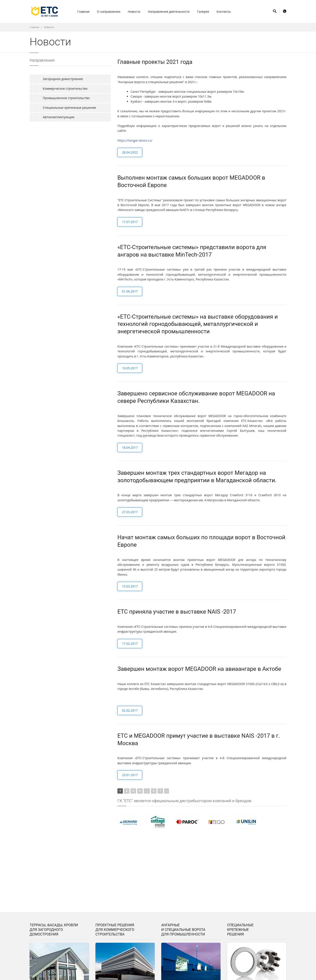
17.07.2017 (130, 222)
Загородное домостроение (63, 79)
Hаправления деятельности (169, 12)
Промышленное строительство (66, 98)
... (147, 791)
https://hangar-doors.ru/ (135, 140)
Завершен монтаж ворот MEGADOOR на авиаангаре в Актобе (199, 669)
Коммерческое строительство (65, 88)
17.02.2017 (130, 644)
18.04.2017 (130, 447)
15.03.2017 (130, 586)
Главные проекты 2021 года (155, 62)
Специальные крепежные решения (69, 108)
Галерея (203, 12)
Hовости (134, 12)
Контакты (224, 12)
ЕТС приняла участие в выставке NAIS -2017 (177, 612)
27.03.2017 (130, 512)
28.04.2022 (130, 152)
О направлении (109, 12)
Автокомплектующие (59, 117)
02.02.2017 (130, 710)
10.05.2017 (130, 368)
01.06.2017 (130, 291)
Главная (83, 12)
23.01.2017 (130, 775)
